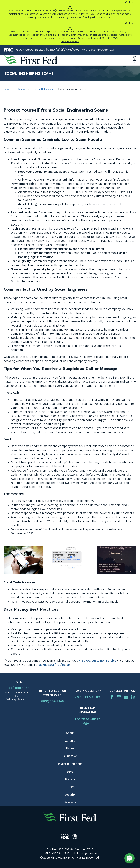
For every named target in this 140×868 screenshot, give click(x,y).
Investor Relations (70, 764)
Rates (70, 748)
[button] (129, 858)
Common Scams (70, 41)
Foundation (70, 756)
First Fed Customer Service (97, 661)
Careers (70, 741)
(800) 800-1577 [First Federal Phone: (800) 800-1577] (18, 688)
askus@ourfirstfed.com (56, 665)
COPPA (70, 787)
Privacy (70, 779)
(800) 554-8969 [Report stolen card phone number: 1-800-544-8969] (52, 701)
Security (70, 795)
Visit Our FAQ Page (88, 697)
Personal (8, 89)
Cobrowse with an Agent (88, 721)
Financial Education (42, 89)
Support (22, 89)
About (70, 733)
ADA (70, 772)
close (131, 2)
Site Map (70, 802)
